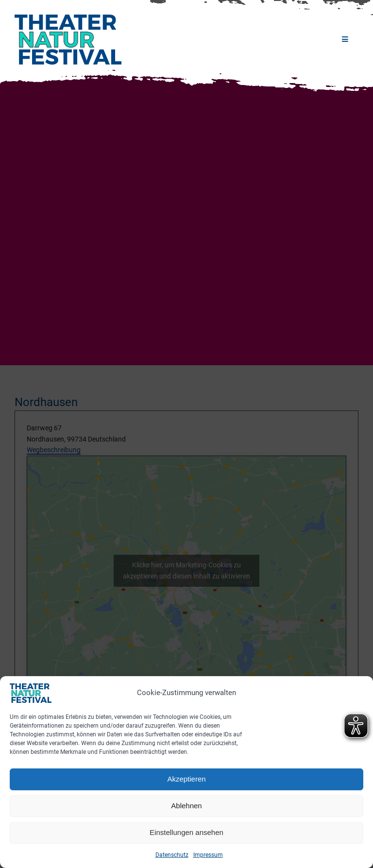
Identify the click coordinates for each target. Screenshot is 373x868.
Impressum (208, 855)
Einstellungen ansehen (186, 832)
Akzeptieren (186, 779)
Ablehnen (186, 806)
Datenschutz (172, 855)
